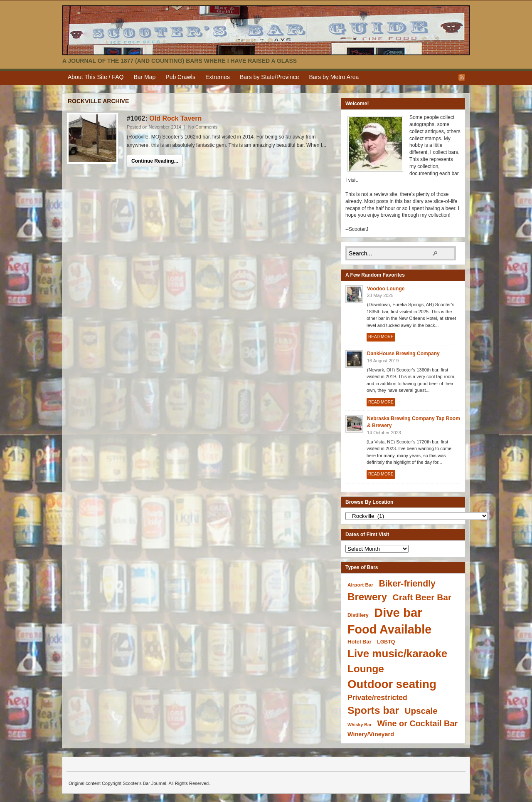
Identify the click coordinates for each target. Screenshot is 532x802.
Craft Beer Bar (422, 597)
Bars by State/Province (269, 77)
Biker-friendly (407, 583)
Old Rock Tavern (175, 118)
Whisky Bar (360, 725)
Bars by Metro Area (334, 77)
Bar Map (144, 77)
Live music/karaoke (397, 653)
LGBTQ (386, 642)
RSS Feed (462, 77)
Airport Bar (360, 585)
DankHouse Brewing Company (403, 354)
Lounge (366, 669)
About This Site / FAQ (96, 77)
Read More (381, 337)
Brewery (367, 597)
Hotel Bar (360, 642)
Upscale (421, 711)
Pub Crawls (180, 77)
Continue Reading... (155, 161)
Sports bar (373, 710)
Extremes (218, 77)
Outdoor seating (392, 684)
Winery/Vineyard (371, 734)
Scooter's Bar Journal (266, 30)
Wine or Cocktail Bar (417, 723)
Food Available (389, 629)
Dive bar (398, 613)
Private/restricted (377, 698)
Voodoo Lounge (386, 289)
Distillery (358, 615)
